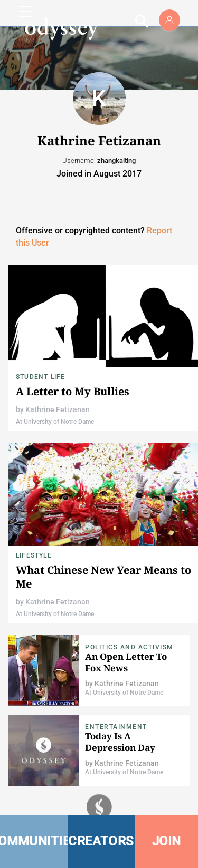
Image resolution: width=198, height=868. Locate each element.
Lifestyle (34, 555)
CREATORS (101, 841)
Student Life (40, 377)
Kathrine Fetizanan (58, 409)
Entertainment (116, 727)
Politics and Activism (129, 647)
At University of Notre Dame (55, 422)
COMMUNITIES (34, 841)
